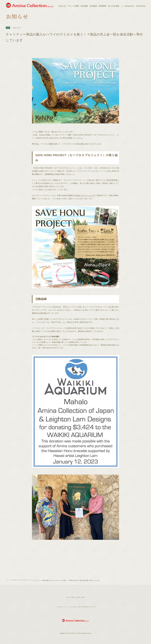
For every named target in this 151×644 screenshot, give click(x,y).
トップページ (10, 583)
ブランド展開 (73, 6)
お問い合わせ (103, 610)
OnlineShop (141, 6)
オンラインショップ (60, 610)
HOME (63, 600)
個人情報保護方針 (91, 610)
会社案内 (93, 6)
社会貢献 (84, 6)
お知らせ (62, 6)
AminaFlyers (129, 6)
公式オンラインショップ (86, 195)
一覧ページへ (75, 560)
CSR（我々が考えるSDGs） (33, 583)
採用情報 (103, 6)
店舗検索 (80, 600)
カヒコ (46, 583)
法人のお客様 (114, 6)
